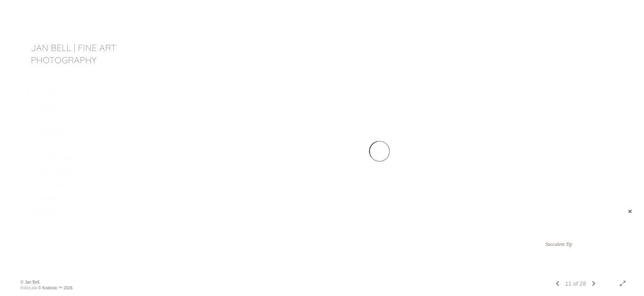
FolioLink (29, 288)
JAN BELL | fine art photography (74, 54)
